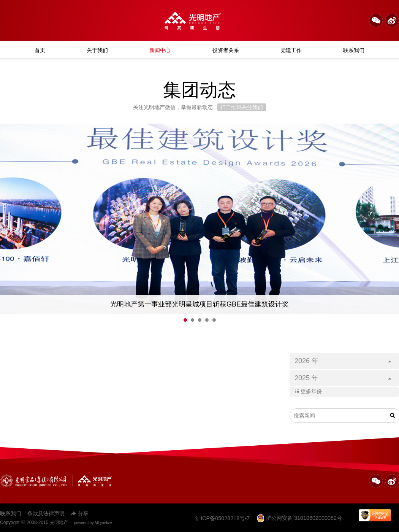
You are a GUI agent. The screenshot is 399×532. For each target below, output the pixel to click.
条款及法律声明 (46, 513)
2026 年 (343, 361)
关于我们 (97, 50)
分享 (80, 513)
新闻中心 (160, 50)
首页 (40, 50)
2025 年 (343, 378)
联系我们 (354, 50)
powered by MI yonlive (93, 523)
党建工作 (291, 50)
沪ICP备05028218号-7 (222, 518)
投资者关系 (226, 50)
